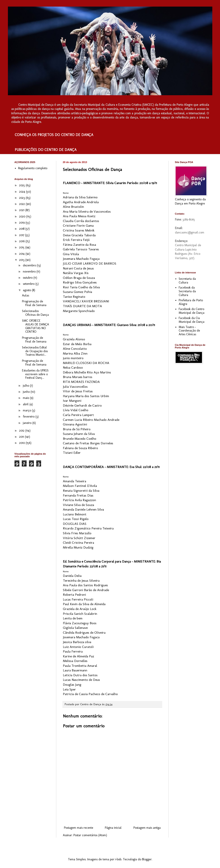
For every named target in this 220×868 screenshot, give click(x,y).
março (27, 410)
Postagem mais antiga (147, 828)
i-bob (118, 859)
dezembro (30, 265)
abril (26, 404)
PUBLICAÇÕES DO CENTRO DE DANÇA (46, 150)
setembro (29, 284)
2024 (23, 192)
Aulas (25, 295)
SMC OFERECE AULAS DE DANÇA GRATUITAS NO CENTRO (35, 326)
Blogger (147, 859)
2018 (22, 229)
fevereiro (29, 417)
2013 (22, 260)
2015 (22, 247)
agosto (27, 290)
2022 (22, 204)
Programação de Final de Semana (34, 303)
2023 (22, 198)
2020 (23, 216)
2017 (22, 235)
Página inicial (113, 828)
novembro (30, 272)
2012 (22, 431)
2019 (22, 223)
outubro (28, 278)
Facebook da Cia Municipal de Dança (192, 320)
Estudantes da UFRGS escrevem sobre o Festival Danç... (35, 374)
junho (27, 392)
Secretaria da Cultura (187, 281)
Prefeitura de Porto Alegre (191, 302)
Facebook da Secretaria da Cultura (187, 291)
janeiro (28, 423)
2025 (22, 185)
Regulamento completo (33, 168)
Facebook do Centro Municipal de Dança (192, 311)
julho (26, 386)
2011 (22, 437)
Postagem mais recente (79, 828)
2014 (22, 254)
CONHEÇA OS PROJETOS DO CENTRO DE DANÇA (54, 135)
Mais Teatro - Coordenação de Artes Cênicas (189, 331)
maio (26, 398)
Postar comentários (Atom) (90, 835)
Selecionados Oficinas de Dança (35, 313)
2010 (22, 443)
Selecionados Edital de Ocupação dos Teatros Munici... (35, 351)
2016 (22, 241)
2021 (22, 210)
